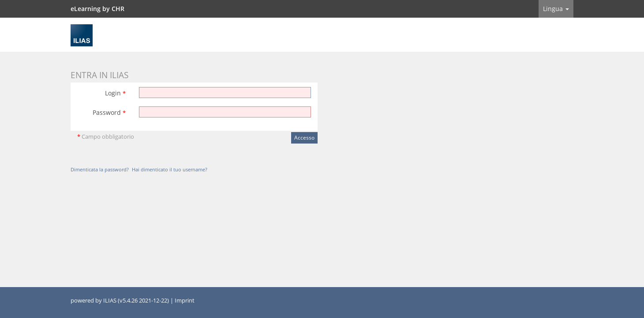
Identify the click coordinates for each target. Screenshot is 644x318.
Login (115, 93)
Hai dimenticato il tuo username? (170, 169)
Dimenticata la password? (100, 169)
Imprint (185, 301)
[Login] (225, 93)
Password (109, 112)
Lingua (556, 9)
